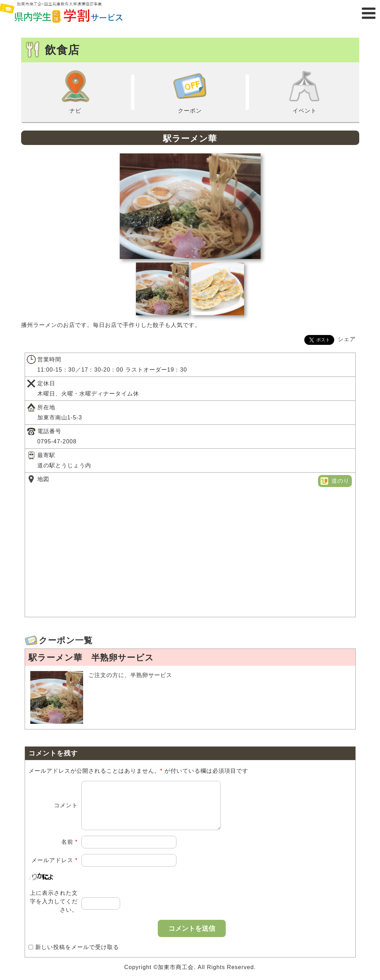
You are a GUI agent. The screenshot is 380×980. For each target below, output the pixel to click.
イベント (305, 91)
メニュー (369, 13)
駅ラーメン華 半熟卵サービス (91, 657)
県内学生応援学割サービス (70, 13)
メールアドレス (55, 869)
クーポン (190, 91)
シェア (347, 339)
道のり (340, 481)
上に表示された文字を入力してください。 (54, 910)
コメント (66, 810)
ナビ (75, 91)
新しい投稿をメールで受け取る (77, 956)
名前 (70, 850)
